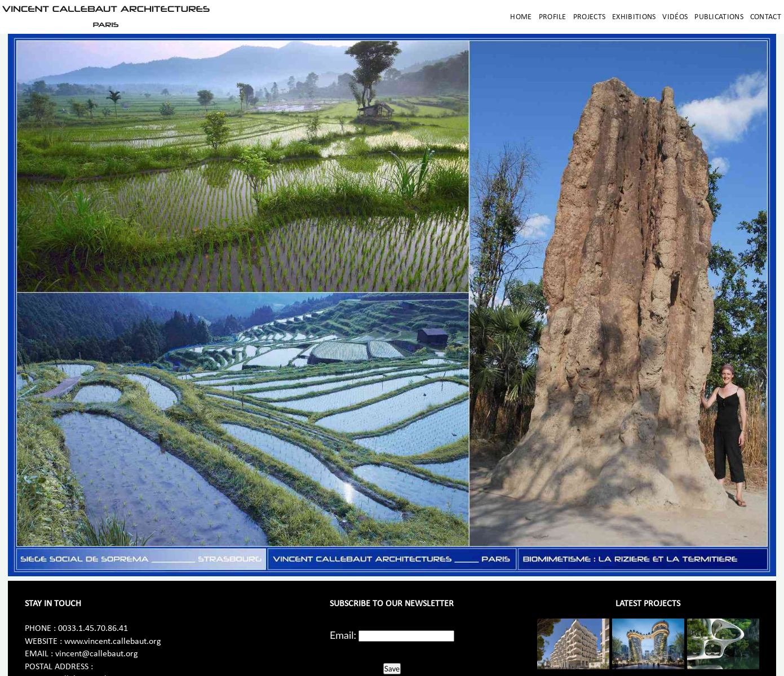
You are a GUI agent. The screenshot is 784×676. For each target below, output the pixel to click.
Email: (343, 635)
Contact (766, 17)
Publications (719, 17)
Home (521, 17)
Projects (589, 17)
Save (392, 669)
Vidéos (675, 17)
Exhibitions (634, 17)
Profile (553, 17)
